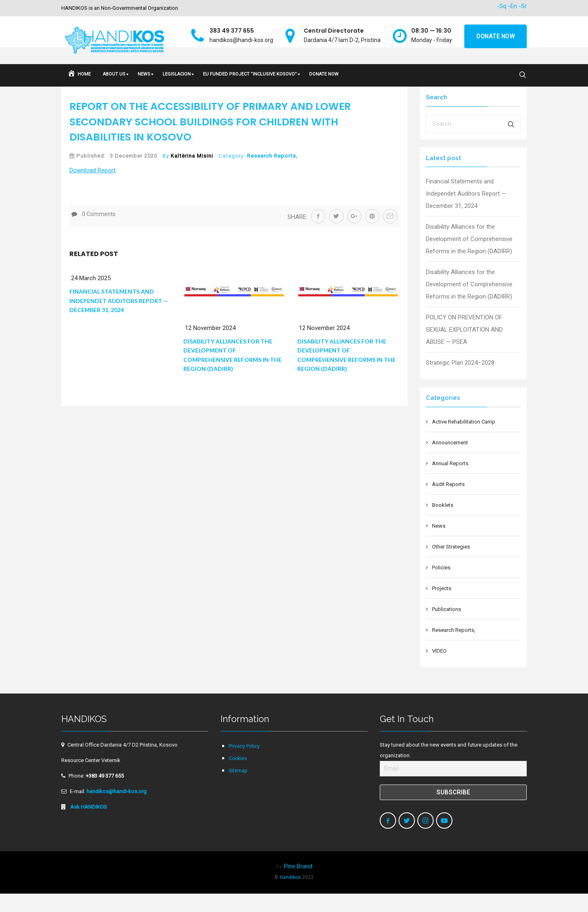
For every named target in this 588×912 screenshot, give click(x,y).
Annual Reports (450, 482)
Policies (441, 586)
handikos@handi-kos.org (117, 810)
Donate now (496, 36)
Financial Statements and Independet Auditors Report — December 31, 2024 (119, 319)
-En (512, 6)
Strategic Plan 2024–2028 (460, 381)
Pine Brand (298, 885)
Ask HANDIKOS (88, 825)
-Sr (523, 6)
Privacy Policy (244, 765)
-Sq (502, 6)
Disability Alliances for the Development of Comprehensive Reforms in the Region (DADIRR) (469, 257)
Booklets (443, 523)
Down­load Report (92, 189)
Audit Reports (448, 503)
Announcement (450, 461)
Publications (447, 628)
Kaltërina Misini (192, 174)
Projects (442, 607)
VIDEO (439, 669)
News (439, 544)
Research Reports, (272, 174)
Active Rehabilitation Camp (464, 440)
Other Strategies (451, 565)
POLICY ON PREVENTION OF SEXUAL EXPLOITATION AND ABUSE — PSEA (464, 348)
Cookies (238, 777)
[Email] (453, 787)
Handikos (290, 896)
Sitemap (238, 789)
